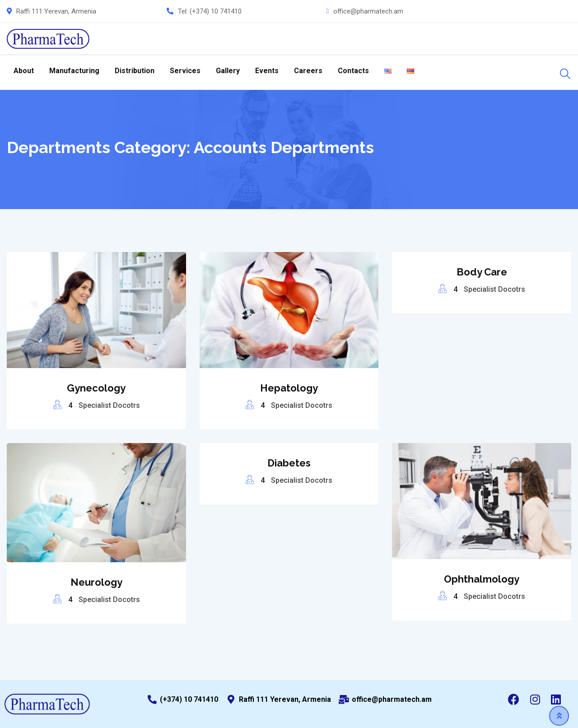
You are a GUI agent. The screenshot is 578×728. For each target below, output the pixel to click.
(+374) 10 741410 (216, 11)
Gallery (228, 71)
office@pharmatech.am (368, 11)
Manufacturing (74, 71)
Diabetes (289, 463)
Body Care (482, 272)
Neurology (96, 582)
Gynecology (96, 388)
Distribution (135, 71)
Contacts (353, 71)
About (24, 71)
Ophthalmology (482, 579)
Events (267, 71)
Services (185, 71)
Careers (308, 71)
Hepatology (289, 388)
